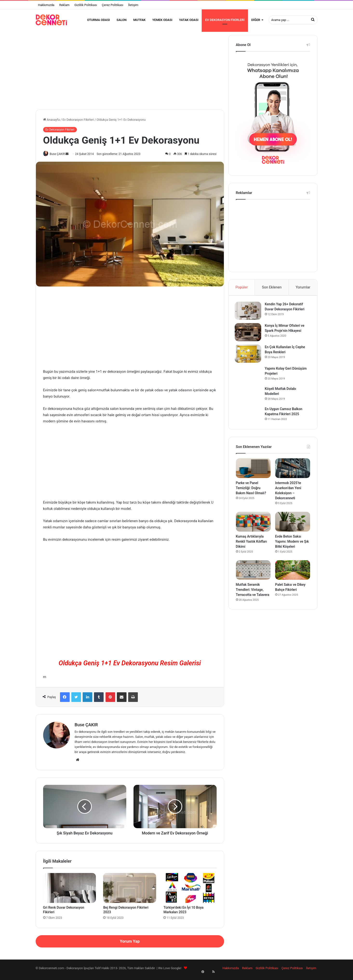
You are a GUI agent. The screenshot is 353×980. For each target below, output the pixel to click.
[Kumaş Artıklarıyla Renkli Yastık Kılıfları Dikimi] (253, 527)
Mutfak (139, 20)
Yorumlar (303, 290)
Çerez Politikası (113, 5)
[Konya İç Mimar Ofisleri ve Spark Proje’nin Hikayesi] (249, 336)
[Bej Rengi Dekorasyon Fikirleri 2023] (130, 891)
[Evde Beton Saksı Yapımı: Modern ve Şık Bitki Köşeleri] (293, 527)
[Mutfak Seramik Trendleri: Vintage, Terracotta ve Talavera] (253, 575)
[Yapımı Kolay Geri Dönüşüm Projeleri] (249, 379)
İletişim (133, 5)
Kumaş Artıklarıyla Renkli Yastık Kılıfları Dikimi (251, 547)
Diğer (256, 20)
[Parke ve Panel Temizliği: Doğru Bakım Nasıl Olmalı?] (253, 473)
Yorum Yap (130, 944)
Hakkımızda (46, 5)
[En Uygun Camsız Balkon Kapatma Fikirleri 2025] (249, 419)
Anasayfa (51, 123)
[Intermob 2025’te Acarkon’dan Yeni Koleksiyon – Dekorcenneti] (293, 473)
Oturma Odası (98, 20)
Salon (122, 20)
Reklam (64, 5)
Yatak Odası (189, 20)
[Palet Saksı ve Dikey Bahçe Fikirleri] (293, 575)
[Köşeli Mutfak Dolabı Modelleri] (249, 399)
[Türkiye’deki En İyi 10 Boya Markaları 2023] (190, 891)
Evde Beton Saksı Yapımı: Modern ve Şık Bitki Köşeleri (292, 547)
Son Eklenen (272, 290)
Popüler (242, 290)
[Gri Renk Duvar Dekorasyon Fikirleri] (70, 891)
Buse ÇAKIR (59, 157)
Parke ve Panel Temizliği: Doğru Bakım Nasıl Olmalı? (251, 493)
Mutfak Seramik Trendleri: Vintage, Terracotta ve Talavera (253, 595)
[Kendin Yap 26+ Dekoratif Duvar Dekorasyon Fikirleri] (249, 315)
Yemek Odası (162, 20)
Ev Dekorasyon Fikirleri (225, 20)
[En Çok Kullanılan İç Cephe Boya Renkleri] (249, 358)
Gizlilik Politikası (86, 5)
